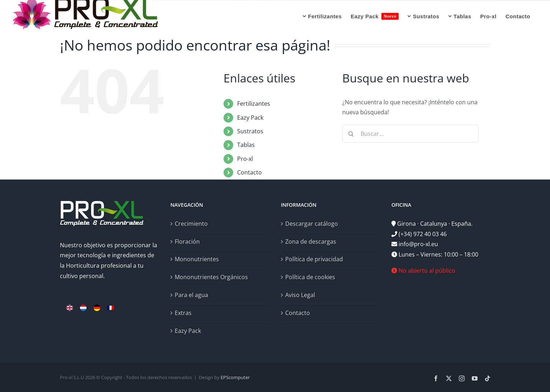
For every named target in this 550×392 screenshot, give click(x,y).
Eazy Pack (250, 118)
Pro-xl (245, 159)
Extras (183, 313)
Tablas (246, 145)
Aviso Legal (300, 295)
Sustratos (250, 131)
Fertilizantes (254, 104)
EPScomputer (235, 377)
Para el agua (191, 295)
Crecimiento (191, 224)
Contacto (250, 172)
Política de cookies (310, 277)
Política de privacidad (314, 259)
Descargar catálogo (312, 224)
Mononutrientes (197, 259)
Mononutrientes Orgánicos (211, 277)
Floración (187, 242)
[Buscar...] (410, 134)
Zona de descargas (311, 242)
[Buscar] (351, 134)
